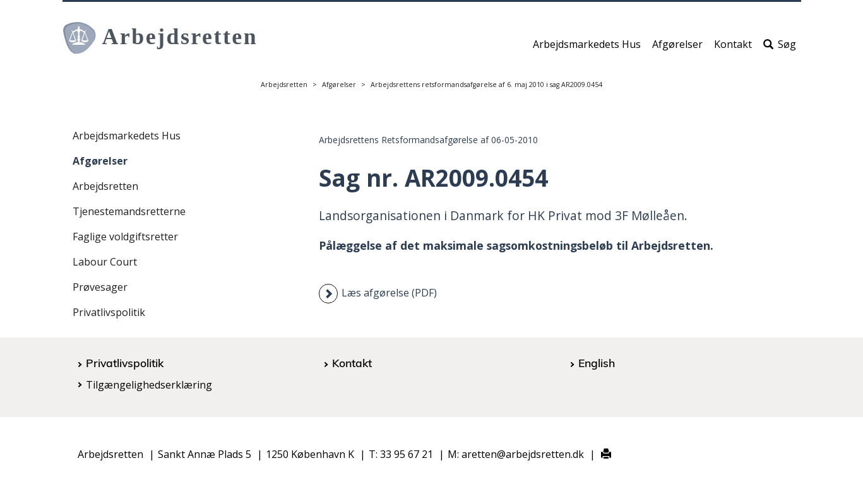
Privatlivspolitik (109, 312)
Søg (780, 49)
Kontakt (733, 49)
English (597, 363)
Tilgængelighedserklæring (149, 385)
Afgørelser (677, 49)
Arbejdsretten (284, 85)
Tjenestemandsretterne (129, 211)
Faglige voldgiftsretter (125, 237)
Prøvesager (100, 287)
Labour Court (105, 262)
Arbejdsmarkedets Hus (587, 49)
